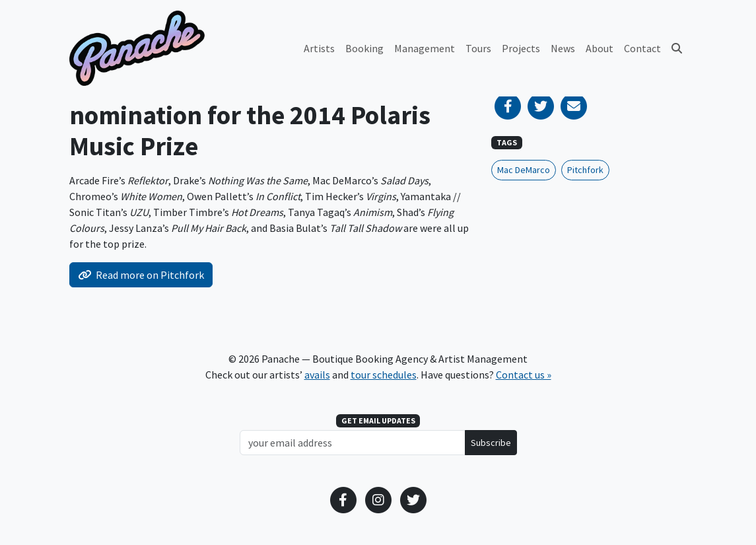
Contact (642, 48)
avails (317, 375)
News (563, 48)
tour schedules (384, 375)
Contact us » (524, 375)
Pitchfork (585, 170)
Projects (521, 48)
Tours (478, 48)
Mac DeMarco (524, 170)
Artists (319, 48)
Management (425, 48)
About (600, 48)
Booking (364, 48)
